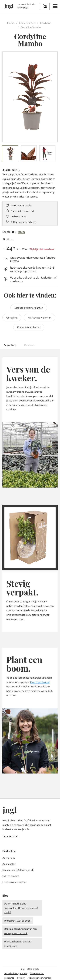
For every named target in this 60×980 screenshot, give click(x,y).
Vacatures (9, 978)
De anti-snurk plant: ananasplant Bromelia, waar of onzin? (21, 908)
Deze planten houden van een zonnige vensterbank (20, 931)
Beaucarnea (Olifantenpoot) (18, 870)
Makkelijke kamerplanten (29, 308)
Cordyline (45, 23)
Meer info (10, 345)
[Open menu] (55, 7)
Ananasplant (9, 864)
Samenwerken (37, 973)
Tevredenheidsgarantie (15, 973)
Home (11, 23)
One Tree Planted (40, 682)
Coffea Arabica (11, 876)
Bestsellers (9, 851)
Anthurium (9, 858)
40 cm (21, 232)
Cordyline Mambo (31, 27)
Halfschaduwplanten (39, 317)
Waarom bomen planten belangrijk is (18, 944)
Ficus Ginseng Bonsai (14, 882)
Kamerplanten (27, 23)
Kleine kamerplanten (29, 327)
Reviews (29, 345)
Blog (5, 895)
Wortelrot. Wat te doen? (18, 921)
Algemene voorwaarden (40, 978)
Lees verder (12, 836)
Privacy (21, 978)
